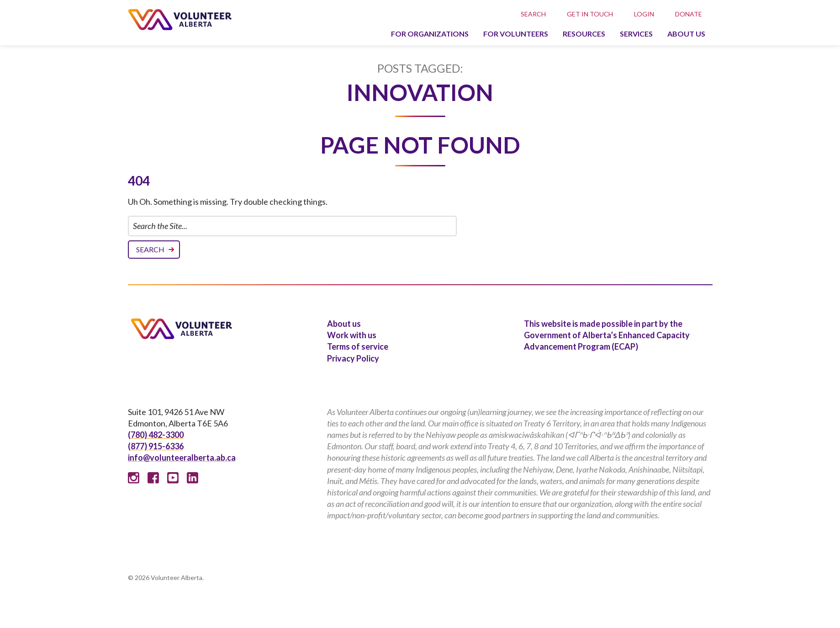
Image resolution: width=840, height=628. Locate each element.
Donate (689, 14)
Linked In (193, 478)
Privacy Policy (353, 358)
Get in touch (590, 14)
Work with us (352, 335)
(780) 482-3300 (156, 435)
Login (644, 14)
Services (636, 34)
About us (686, 34)
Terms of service (358, 346)
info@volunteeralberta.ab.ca (182, 458)
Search (533, 14)
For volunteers (516, 34)
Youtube (173, 478)
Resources (584, 34)
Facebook (153, 478)
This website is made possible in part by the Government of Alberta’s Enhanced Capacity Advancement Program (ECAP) (607, 335)
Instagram (134, 478)
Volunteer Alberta (180, 19)
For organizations (430, 34)
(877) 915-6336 (156, 446)
